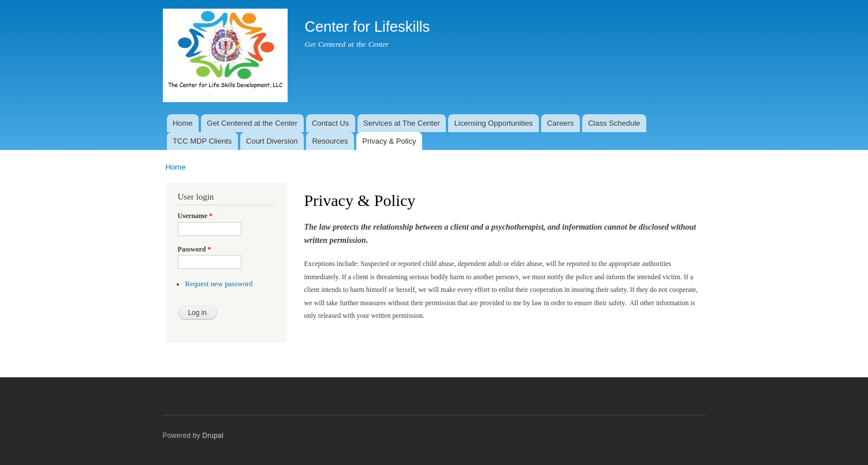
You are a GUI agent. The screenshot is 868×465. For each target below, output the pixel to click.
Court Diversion (272, 141)
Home (183, 123)
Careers (560, 123)
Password (195, 249)
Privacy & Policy (389, 141)
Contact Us (330, 123)
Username (195, 216)
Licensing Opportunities (494, 123)
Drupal (213, 436)
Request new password (219, 284)
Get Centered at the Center (252, 123)
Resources (330, 141)
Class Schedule (614, 123)
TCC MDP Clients (202, 141)
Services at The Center (402, 123)
